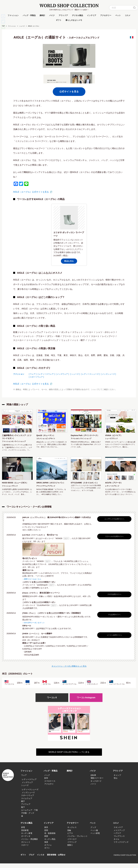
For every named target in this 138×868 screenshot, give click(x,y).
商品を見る (69, 261)
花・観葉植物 (50, 838)
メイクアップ (119, 835)
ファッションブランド (10, 487)
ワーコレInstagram (86, 702)
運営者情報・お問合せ (58, 860)
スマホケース (50, 786)
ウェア (24, 780)
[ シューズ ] (75, 374)
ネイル (116, 844)
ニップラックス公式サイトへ (114, 524)
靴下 (23, 812)
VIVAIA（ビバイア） (115, 436)
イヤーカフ (72, 844)
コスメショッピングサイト (46, 439)
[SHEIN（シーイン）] (32, 638)
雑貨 (46, 841)
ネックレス (72, 832)
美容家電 (25, 835)
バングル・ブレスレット (77, 841)
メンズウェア (27, 787)
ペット (118, 15)
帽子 (23, 806)
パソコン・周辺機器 (29, 844)
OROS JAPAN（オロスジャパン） (51, 485)
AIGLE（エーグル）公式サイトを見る (31, 192)
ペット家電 (95, 838)
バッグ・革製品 (29, 15)
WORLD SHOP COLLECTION (69, 6)
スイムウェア (27, 803)
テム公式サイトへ (114, 619)
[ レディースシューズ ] (90, 374)
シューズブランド (111, 439)
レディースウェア (29, 784)
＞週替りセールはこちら (32, 583)
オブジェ (48, 850)
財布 (46, 783)
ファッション (13, 15)
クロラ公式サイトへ (114, 599)
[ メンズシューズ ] (108, 374)
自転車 (93, 780)
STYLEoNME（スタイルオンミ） (85, 485)
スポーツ (25, 850)
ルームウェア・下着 (29, 815)
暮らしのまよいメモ (74, 20)
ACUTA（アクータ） (115, 484)
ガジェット (26, 847)
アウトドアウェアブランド (46, 491)
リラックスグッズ (121, 847)
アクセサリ (49, 789)
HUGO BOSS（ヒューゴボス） (17, 484)
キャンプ (117, 780)
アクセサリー (106, 15)
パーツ (93, 789)
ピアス (70, 838)
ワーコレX (52, 702)
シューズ (22, 26)
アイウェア (26, 809)
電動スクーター (97, 783)
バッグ (47, 780)
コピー (66, 543)
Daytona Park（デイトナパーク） (85, 437)
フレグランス (119, 841)
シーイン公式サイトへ (114, 639)
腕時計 (42, 15)
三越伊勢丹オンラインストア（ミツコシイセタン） (16, 437)
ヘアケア (117, 838)
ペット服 (94, 835)
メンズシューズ (28, 797)
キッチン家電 (27, 838)
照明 (46, 835)
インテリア (92, 15)
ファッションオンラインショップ (14, 442)
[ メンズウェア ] (62, 374)
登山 (116, 783)
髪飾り (70, 850)
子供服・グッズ (28, 818)
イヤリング (72, 847)
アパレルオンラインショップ (81, 442)
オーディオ (26, 841)
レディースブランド (112, 487)
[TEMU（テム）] (30, 617)
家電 (23, 832)
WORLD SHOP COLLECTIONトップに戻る (69, 757)
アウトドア (63, 15)
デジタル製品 (77, 15)
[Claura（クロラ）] (31, 597)
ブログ (32, 860)
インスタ (42, 860)
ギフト (59, 20)
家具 (46, 832)
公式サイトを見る (69, 92)
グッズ (93, 832)
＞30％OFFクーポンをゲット (34, 627)
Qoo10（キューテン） (47, 436)
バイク (52, 15)
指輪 (69, 835)
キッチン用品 (50, 844)
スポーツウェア (28, 800)
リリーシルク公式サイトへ (114, 541)
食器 (46, 847)
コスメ (128, 15)
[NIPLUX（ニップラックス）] (36, 522)
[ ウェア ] (33, 374)
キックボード (96, 786)
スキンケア (118, 832)
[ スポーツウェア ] (36, 377)
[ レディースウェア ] (46, 374)
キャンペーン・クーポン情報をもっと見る (69, 670)
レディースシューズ (30, 794)
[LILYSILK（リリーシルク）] (35, 539)
